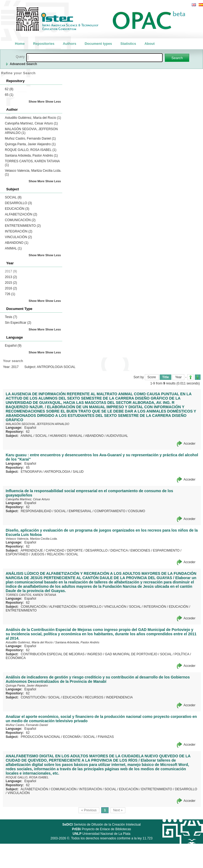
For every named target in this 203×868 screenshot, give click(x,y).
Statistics (128, 44)
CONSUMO (137, 511)
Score (152, 377)
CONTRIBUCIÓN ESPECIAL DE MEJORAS (53, 654)
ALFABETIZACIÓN (21, 214)
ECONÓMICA (16, 658)
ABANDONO (17, 243)
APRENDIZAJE (32, 550)
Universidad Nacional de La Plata (101, 834)
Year (178, 377)
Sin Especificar (18, 323)
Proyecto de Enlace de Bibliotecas (101, 829)
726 (10, 294)
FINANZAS (106, 737)
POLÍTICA (182, 654)
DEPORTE (75, 550)
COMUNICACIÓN (20, 220)
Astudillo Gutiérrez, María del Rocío (33, 118)
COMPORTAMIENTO (110, 511)
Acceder (189, 444)
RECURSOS (94, 697)
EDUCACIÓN (17, 209)
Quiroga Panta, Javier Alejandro (30, 144)
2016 (11, 288)
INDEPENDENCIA (119, 697)
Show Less (53, 102)
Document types (98, 44)
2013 (11, 277)
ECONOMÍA (72, 737)
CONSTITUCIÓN (33, 697)
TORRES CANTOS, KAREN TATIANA (31, 595)
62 (9, 89)
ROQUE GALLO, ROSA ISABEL (31, 150)
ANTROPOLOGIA (57, 472)
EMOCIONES (140, 550)
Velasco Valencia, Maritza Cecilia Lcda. (32, 539)
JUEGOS (37, 554)
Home (20, 44)
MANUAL (76, 436)
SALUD (78, 472)
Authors (70, 44)
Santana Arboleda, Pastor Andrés (31, 156)
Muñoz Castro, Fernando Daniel (30, 139)
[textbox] (94, 58)
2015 (11, 283)
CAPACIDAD (55, 550)
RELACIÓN (55, 554)
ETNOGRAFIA (31, 472)
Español (13, 346)
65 (9, 95)
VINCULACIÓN (18, 237)
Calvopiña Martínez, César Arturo (31, 123)
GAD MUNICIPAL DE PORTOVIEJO (131, 654)
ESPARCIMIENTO (166, 550)
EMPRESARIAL (80, 511)
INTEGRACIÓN (19, 231)
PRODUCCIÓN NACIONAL (41, 737)
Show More (37, 102)
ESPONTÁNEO (17, 554)
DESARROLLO (18, 203)
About (150, 44)
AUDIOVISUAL (117, 436)
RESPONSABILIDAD (36, 511)
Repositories (44, 44)
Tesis (11, 317)
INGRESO (95, 654)
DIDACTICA (119, 550)
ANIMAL (13, 248)
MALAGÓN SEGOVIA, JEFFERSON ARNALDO (37, 424)
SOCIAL (13, 197)
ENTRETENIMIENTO (23, 226)
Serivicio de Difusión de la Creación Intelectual (101, 825)
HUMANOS (58, 436)
